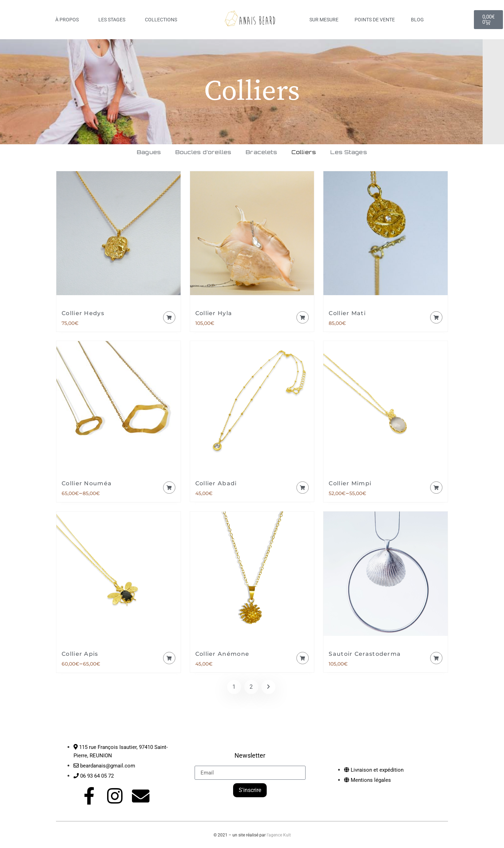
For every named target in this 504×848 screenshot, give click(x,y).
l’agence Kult (279, 836)
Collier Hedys (83, 315)
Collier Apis (80, 655)
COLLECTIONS (163, 20)
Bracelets (263, 153)
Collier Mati (347, 315)
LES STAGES (114, 20)
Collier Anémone (222, 655)
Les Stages (377, 153)
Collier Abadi (216, 485)
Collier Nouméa (87, 485)
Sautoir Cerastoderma (365, 655)
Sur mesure (324, 20)
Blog (417, 20)
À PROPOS (69, 20)
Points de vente (375, 20)
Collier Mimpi (350, 485)
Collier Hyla (214, 315)
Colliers (318, 153)
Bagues (120, 153)
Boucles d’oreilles (190, 153)
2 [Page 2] (251, 688)
